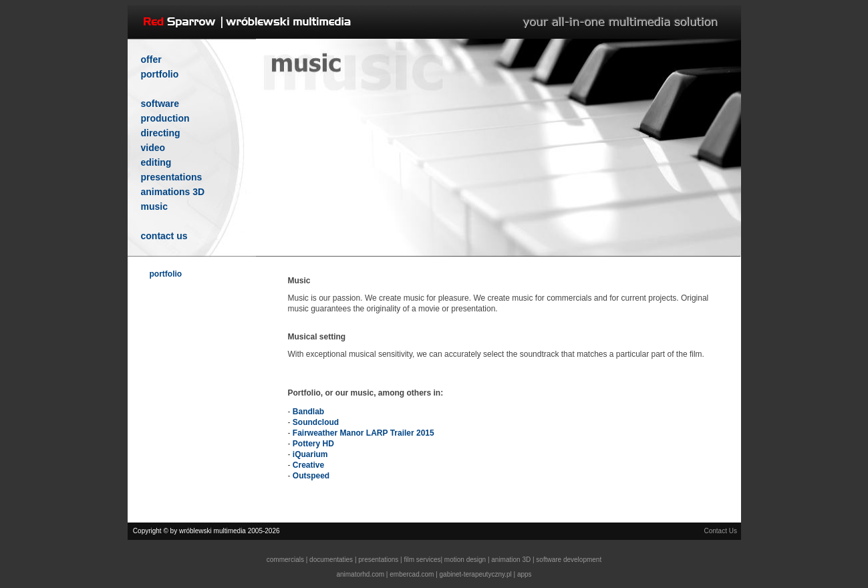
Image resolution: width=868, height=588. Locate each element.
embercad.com (412, 574)
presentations (172, 177)
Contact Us (720, 531)
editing (156, 162)
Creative (308, 465)
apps (525, 574)
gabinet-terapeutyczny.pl (476, 574)
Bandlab (308, 412)
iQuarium (310, 454)
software (160, 104)
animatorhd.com (360, 574)
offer (151, 59)
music (154, 206)
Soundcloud (316, 422)
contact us (164, 236)
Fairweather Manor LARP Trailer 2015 (364, 433)
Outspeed (311, 476)
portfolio (160, 74)
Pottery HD (313, 444)
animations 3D (173, 192)
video (153, 148)
